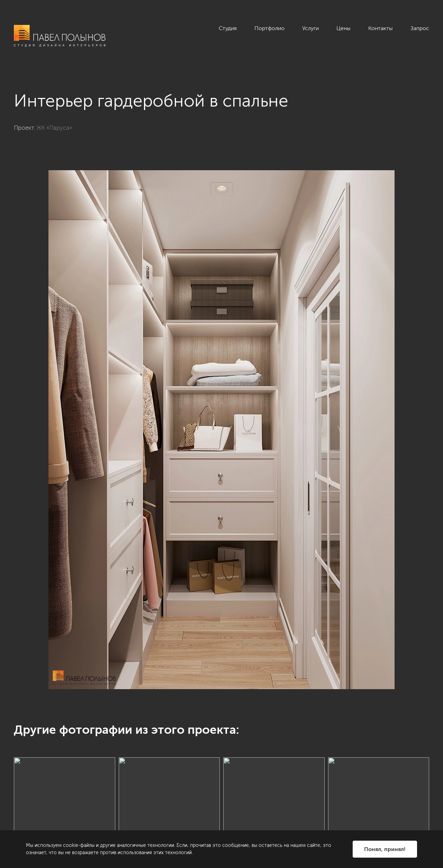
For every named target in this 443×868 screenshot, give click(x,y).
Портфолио (269, 28)
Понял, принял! (385, 849)
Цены (343, 28)
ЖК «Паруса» (54, 128)
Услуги (310, 28)
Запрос (420, 28)
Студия (228, 28)
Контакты (381, 28)
